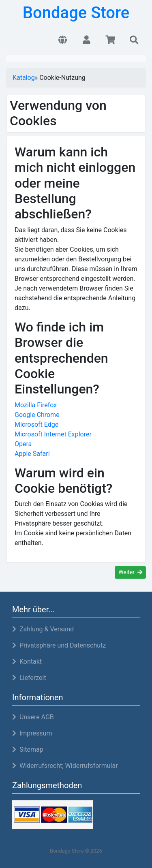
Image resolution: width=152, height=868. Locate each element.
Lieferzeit (29, 678)
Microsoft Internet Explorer (53, 434)
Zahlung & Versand (43, 629)
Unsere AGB (33, 717)
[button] (63, 41)
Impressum (32, 733)
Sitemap (28, 749)
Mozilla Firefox (36, 405)
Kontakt (27, 662)
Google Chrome (37, 415)
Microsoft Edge (36, 424)
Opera (23, 444)
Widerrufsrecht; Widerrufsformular (65, 766)
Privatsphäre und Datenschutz (59, 645)
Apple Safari (32, 454)
